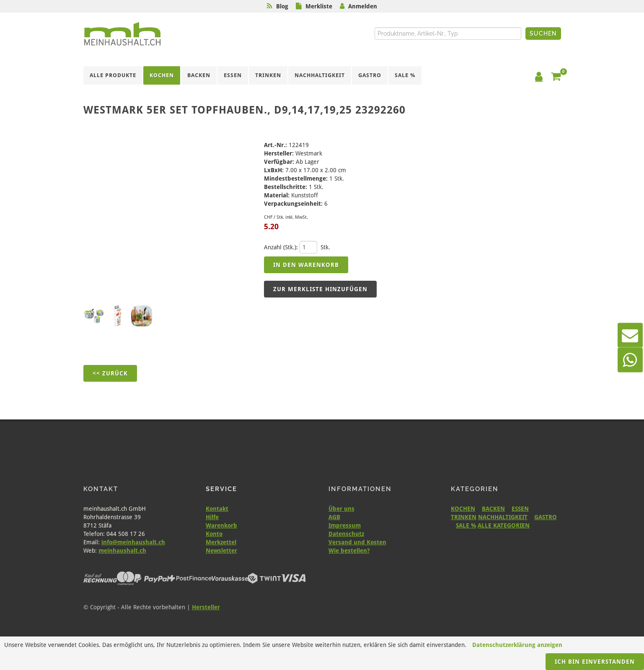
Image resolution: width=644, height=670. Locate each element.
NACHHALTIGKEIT (503, 517)
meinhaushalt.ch (122, 551)
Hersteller (206, 607)
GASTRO (546, 517)
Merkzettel (221, 542)
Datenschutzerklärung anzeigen (517, 645)
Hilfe (212, 517)
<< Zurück (110, 373)
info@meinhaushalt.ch (133, 542)
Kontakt (217, 509)
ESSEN (520, 509)
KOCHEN (463, 509)
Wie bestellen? (349, 551)
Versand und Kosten (357, 542)
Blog (282, 6)
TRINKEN (464, 517)
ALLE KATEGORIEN (504, 525)
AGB (334, 517)
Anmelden (363, 6)
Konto (214, 534)
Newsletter (221, 551)
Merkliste (319, 6)
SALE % (466, 525)
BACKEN (493, 509)
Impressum (345, 525)
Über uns (341, 509)
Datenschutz (346, 534)
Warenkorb (221, 525)
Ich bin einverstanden (595, 662)
